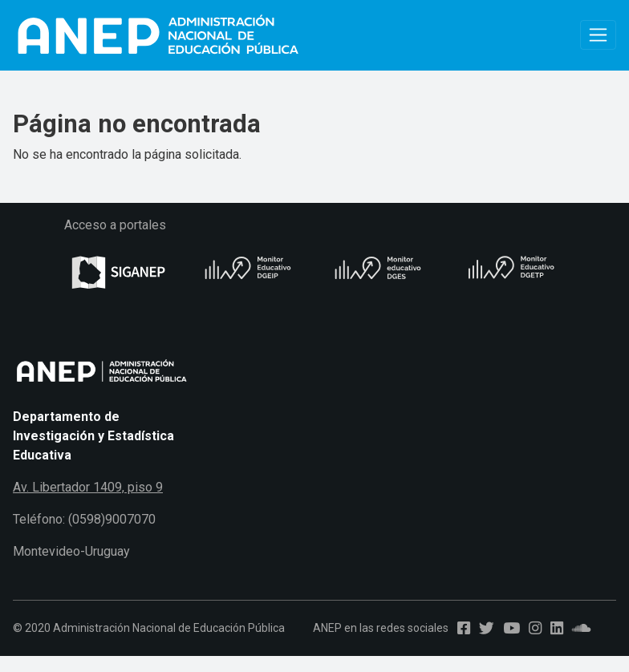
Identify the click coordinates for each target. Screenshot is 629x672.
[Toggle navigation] (598, 35)
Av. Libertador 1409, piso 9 (88, 487)
